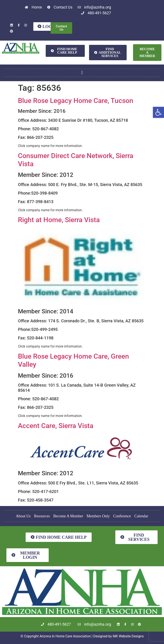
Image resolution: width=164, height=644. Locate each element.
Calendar (141, 516)
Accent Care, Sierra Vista (56, 426)
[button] (158, 112)
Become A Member (68, 516)
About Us (23, 516)
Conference (122, 516)
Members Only (98, 516)
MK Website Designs (128, 636)
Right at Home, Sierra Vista (59, 220)
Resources (42, 516)
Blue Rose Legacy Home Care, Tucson (76, 101)
